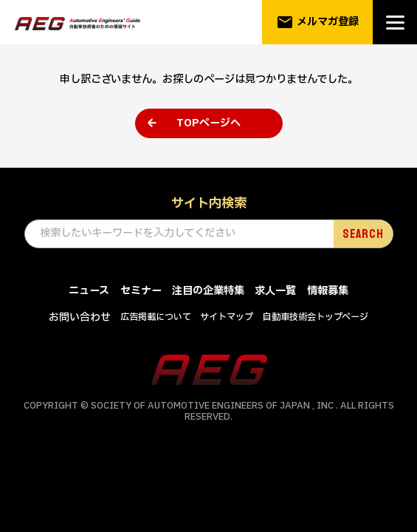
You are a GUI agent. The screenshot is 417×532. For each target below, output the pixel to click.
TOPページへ (208, 123)
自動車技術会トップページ (316, 318)
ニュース (89, 291)
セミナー (141, 291)
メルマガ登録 (318, 22)
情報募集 (328, 291)
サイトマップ (227, 318)
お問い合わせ (80, 318)
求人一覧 (275, 291)
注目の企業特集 (208, 291)
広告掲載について (156, 318)
